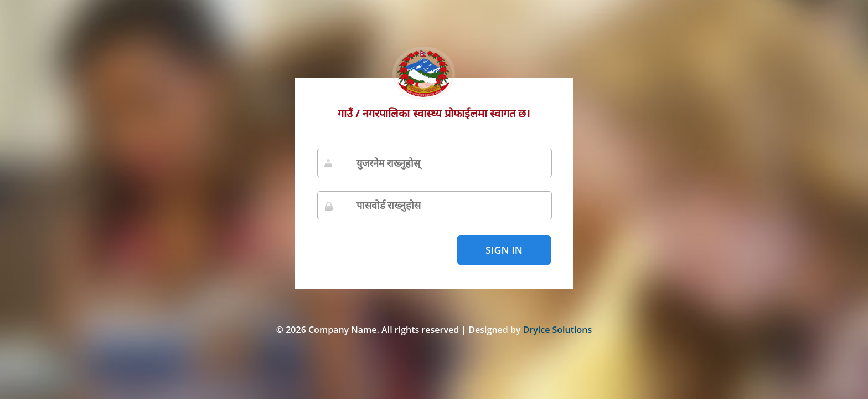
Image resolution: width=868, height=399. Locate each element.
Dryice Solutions (558, 330)
